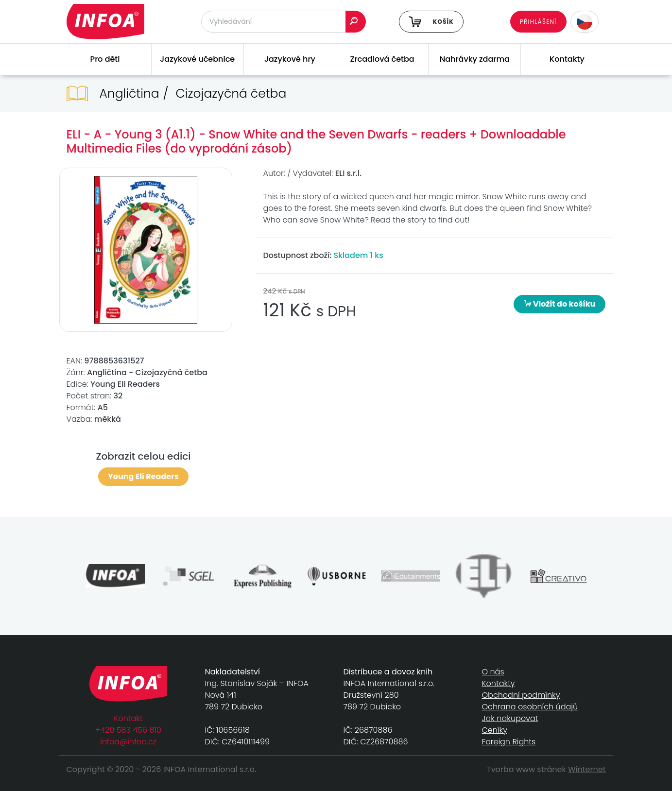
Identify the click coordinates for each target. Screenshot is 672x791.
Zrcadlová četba (382, 59)
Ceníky (495, 730)
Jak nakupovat (510, 718)
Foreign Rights (509, 742)
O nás (493, 672)
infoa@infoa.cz (128, 742)
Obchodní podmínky (521, 695)
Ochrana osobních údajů (530, 707)
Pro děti (105, 59)
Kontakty (567, 59)
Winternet (587, 769)
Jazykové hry (290, 59)
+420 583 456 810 (128, 730)
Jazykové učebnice (197, 59)
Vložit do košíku (560, 304)
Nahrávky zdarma (475, 59)
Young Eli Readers (143, 476)
